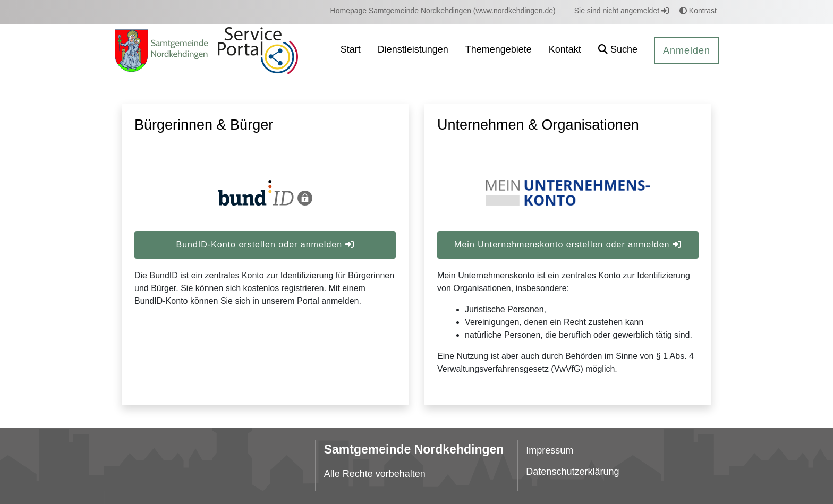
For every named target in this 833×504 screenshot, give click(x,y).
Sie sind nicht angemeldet (622, 11)
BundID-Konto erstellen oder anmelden (265, 245)
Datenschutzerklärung (572, 472)
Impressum (550, 450)
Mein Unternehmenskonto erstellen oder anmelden (568, 245)
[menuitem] (443, 11)
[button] (618, 51)
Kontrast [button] (698, 11)
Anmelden (687, 50)
